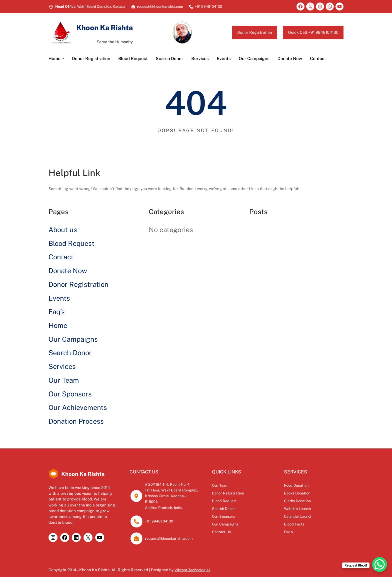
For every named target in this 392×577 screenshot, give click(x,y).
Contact (61, 257)
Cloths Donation (311, 501)
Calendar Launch (311, 516)
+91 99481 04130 (165, 515)
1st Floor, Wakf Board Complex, (179, 490)
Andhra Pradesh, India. (171, 501)
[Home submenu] (63, 59)
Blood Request (71, 243)
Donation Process (76, 421)
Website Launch (310, 508)
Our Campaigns (73, 339)
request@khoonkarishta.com (176, 532)
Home (58, 325)
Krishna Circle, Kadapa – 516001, (180, 496)
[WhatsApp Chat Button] (379, 564)
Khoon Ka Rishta (112, 27)
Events (59, 298)
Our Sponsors (70, 394)
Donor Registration (242, 32)
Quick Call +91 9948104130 (308, 32)
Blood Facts (307, 524)
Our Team (64, 380)
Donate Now (68, 271)
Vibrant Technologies (194, 564)
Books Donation (310, 493)
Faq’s (57, 312)
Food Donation (309, 485)
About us (63, 230)
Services (62, 366)
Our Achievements (78, 407)
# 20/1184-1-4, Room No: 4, (175, 484)
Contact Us (246, 532)
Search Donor (70, 353)
